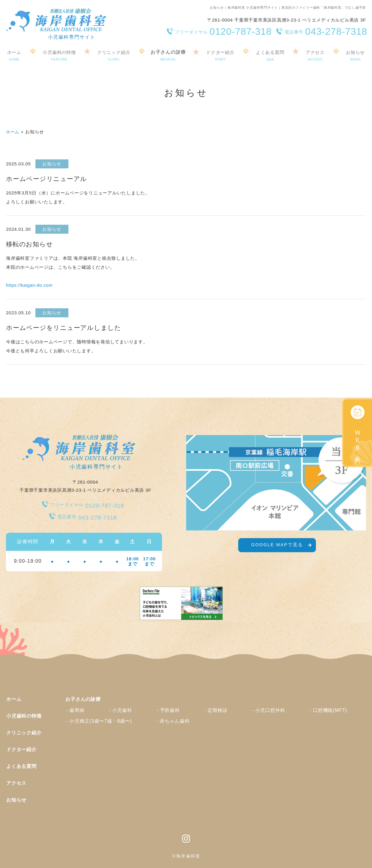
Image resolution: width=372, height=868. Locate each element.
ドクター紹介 (221, 55)
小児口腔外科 (270, 710)
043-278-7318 (84, 516)
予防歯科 (170, 710)
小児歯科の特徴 (58, 55)
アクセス (316, 55)
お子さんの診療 (169, 55)
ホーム (13, 55)
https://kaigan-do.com (30, 285)
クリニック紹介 (114, 55)
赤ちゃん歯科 (175, 721)
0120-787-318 (84, 504)
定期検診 (218, 710)
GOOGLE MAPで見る (277, 547)
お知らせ (16, 800)
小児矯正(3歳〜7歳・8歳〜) (101, 721)
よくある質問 (271, 55)
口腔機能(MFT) (330, 710)
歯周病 (77, 710)
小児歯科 (122, 710)
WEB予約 (358, 442)
